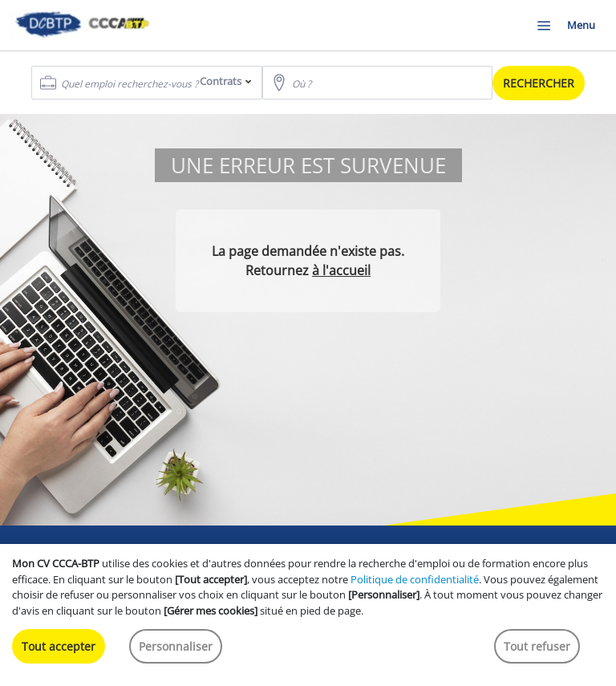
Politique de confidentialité (415, 579)
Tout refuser (537, 646)
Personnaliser (176, 646)
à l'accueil (341, 270)
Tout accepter (59, 646)
